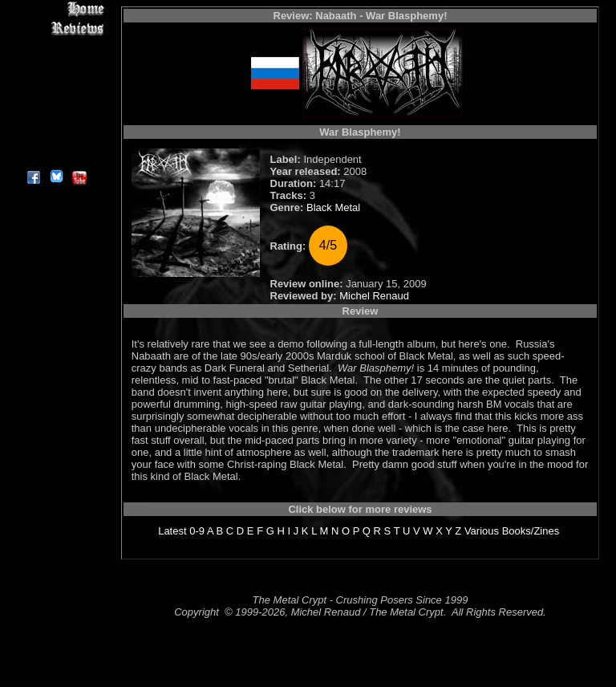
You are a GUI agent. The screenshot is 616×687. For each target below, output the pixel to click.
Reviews (56, 28)
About (56, 157)
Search (56, 120)
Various (482, 531)
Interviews (56, 46)
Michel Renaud (374, 296)
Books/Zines (531, 531)
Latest (172, 531)
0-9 (197, 531)
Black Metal (333, 207)
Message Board (56, 83)
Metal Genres (56, 102)
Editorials (56, 65)
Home (56, 9)
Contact (56, 138)
